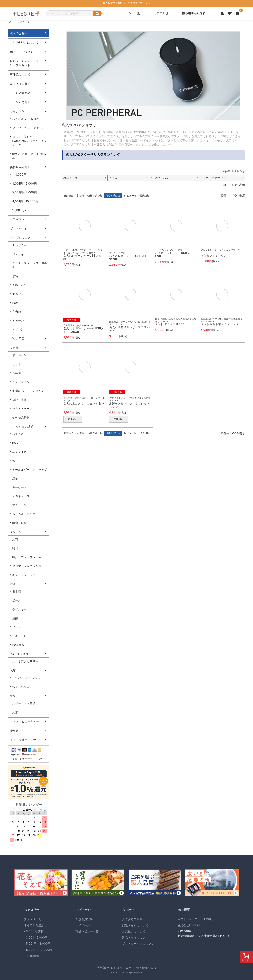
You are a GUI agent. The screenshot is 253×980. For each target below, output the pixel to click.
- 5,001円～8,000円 (37, 944)
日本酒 (17, 591)
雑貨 (15, 548)
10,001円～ (20, 210)
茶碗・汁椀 (20, 285)
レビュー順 (130, 196)
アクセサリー (21, 505)
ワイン (17, 627)
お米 (15, 712)
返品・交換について (135, 937)
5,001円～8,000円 (25, 192)
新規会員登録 (84, 919)
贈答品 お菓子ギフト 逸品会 (29, 156)
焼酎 (15, 618)
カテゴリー (32, 909)
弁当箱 (17, 312)
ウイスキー (20, 609)
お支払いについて (134, 931)
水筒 (15, 276)
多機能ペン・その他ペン (28, 391)
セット (17, 364)
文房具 (14, 348)
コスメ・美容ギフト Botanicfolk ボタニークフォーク (30, 141)
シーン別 (134, 13)
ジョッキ (18, 254)
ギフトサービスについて (138, 944)
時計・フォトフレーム (27, 557)
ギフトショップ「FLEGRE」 (196, 919)
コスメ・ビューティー (25, 721)
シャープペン (21, 382)
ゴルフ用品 (17, 338)
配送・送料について (135, 925)
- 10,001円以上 (34, 956)
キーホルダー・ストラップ (30, 469)
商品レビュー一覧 (87, 931)
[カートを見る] (237, 13)
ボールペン (20, 355)
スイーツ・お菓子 (24, 703)
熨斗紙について (20, 74)
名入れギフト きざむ (26, 119)
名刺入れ (18, 434)
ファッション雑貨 (22, 426)
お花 (15, 539)
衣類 (13, 670)
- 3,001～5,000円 (36, 937)
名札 (15, 461)
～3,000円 (19, 175)
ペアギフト (17, 219)
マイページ (84, 909)
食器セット (20, 294)
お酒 (13, 584)
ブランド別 (17, 111)
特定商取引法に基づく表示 (114, 968)
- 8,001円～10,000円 (38, 950)
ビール (17, 600)
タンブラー (20, 245)
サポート (129, 909)
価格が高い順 (95, 196)
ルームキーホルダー (25, 514)
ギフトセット (19, 228)
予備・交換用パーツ (23, 740)
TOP (10, 22)
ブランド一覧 (32, 919)
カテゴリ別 (161, 13)
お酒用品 (18, 645)
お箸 (15, 303)
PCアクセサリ (19, 654)
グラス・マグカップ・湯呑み (30, 265)
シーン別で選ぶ (20, 102)
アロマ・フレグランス (27, 566)
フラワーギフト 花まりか (29, 128)
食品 (13, 696)
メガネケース (21, 496)
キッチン (18, 320)
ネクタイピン (21, 452)
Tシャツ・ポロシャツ (26, 678)
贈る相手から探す (194, 13)
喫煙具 (14, 731)
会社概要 (184, 909)
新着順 (81, 196)
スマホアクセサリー (25, 661)
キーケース (20, 487)
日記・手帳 (20, 400)
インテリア (17, 532)
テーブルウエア (20, 238)
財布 (15, 443)
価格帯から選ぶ (20, 167)
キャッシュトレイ (24, 575)
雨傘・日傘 (20, 523)
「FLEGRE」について (24, 42)
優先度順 (145, 196)
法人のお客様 (19, 33)
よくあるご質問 (20, 84)
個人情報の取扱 (146, 968)
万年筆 (17, 373)
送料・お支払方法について (27, 759)
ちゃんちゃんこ (22, 687)
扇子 (15, 478)
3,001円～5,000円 (25, 183)
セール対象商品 (20, 93)
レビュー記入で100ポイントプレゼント (26, 63)
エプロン (18, 329)
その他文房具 (21, 417)
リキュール (20, 636)
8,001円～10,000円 (25, 201)
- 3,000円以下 (33, 931)
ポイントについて (22, 52)
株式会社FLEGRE (189, 925)
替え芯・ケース (22, 408)
